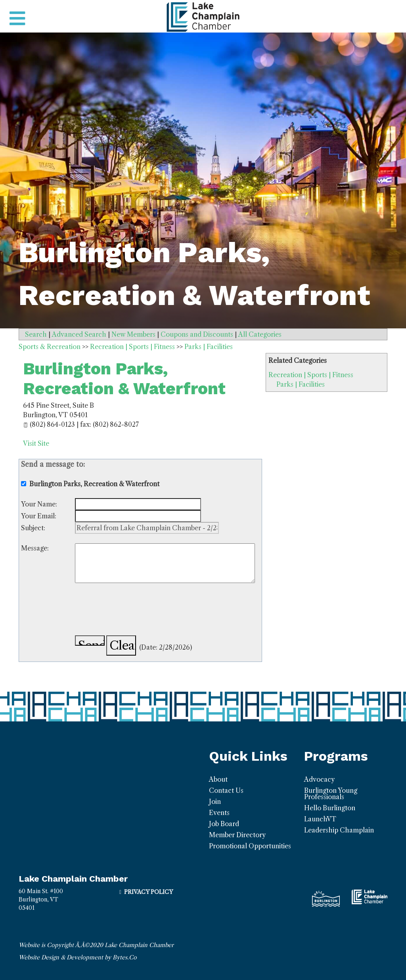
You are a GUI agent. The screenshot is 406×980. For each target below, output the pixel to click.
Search (36, 334)
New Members (133, 334)
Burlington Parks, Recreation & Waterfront (124, 379)
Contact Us (226, 790)
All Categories (260, 334)
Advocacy (319, 779)
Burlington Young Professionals (331, 794)
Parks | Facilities (301, 384)
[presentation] (135, 610)
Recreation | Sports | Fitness (311, 375)
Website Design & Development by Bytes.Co (78, 957)
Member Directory (237, 835)
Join (215, 802)
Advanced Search (79, 334)
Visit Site (36, 443)
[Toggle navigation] (17, 19)
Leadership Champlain (339, 830)
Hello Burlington (330, 808)
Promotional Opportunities (250, 846)
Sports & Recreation (50, 347)
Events (219, 813)
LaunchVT (320, 819)
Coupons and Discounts (197, 334)
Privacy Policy (148, 892)
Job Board (224, 824)
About (218, 779)
